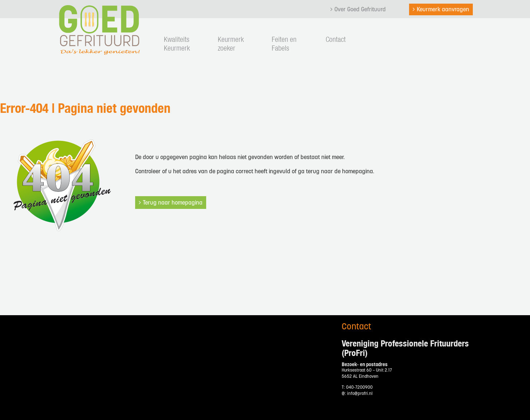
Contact (336, 40)
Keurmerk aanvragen (443, 10)
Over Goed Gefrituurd (360, 10)
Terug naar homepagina (173, 203)
